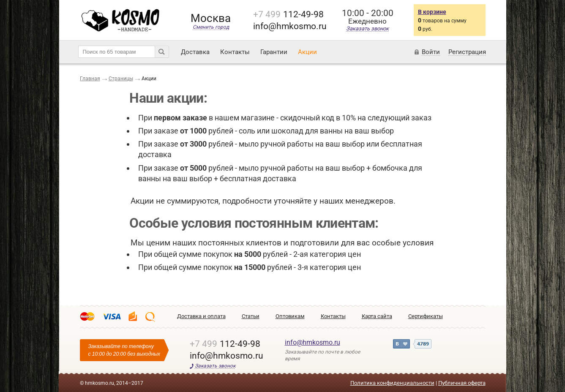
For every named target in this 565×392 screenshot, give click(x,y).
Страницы (121, 79)
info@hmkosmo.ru (313, 342)
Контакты (235, 52)
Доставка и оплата (201, 316)
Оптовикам (290, 316)
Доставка (195, 52)
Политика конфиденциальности (392, 383)
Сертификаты (426, 316)
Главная (90, 79)
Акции (307, 52)
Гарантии (274, 52)
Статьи (251, 316)
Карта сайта (377, 316)
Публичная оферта (462, 383)
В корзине (432, 12)
